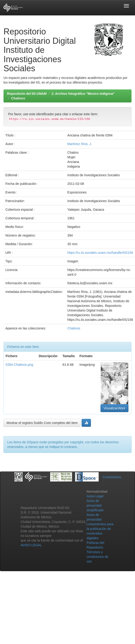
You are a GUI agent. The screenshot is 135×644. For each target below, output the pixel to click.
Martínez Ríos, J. (80, 144)
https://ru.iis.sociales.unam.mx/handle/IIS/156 (100, 253)
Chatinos (18, 98)
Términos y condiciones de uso (97, 557)
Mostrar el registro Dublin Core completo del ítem (42, 423)
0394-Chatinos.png (19, 365)
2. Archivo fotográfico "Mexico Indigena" (83, 94)
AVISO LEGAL (31, 545)
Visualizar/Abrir (114, 408)
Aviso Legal (95, 496)
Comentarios (112, 477)
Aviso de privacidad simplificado (95, 505)
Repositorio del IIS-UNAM (27, 94)
